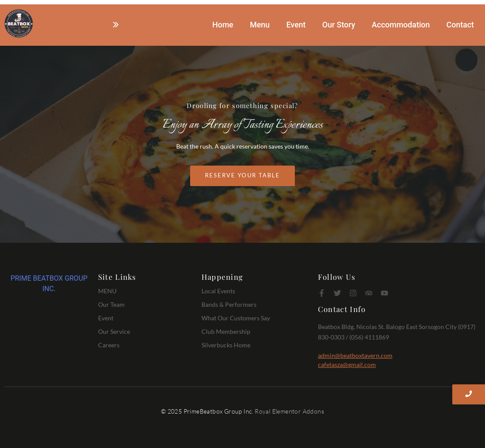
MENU (107, 291)
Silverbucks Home (226, 345)
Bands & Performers (229, 304)
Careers (109, 345)
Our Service (114, 331)
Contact (460, 25)
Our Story (339, 25)
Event (296, 25)
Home (223, 25)
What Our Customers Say (236, 318)
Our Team (111, 304)
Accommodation (401, 25)
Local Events (218, 291)
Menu (260, 25)
